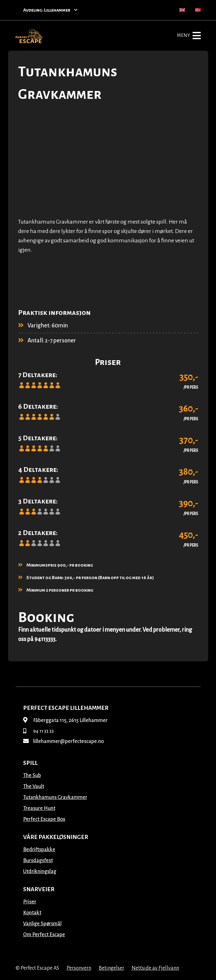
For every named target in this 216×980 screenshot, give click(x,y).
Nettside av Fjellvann (155, 968)
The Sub (32, 775)
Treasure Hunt (39, 808)
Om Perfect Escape (44, 935)
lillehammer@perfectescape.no (63, 741)
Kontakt (32, 913)
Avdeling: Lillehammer (50, 10)
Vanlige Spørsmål (42, 924)
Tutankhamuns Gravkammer (55, 797)
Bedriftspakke (39, 850)
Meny (189, 36)
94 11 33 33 (38, 731)
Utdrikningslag (40, 871)
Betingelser (111, 968)
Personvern (79, 968)
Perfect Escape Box (44, 819)
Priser (30, 902)
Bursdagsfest (38, 861)
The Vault (34, 786)
